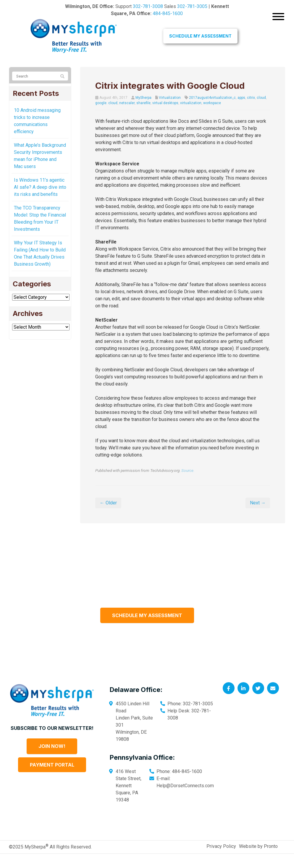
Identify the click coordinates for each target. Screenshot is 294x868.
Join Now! (52, 760)
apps (241, 98)
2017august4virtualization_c (212, 98)
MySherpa (143, 98)
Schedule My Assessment (200, 36)
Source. (188, 485)
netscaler (127, 103)
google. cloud (106, 103)
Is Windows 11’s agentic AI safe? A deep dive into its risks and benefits (40, 187)
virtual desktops (165, 103)
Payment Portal (52, 779)
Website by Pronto (258, 860)
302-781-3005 (192, 6)
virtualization (191, 103)
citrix (251, 98)
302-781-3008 (148, 6)
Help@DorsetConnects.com (185, 800)
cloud (261, 98)
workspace (212, 103)
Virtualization (170, 98)
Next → (258, 517)
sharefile (143, 103)
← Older (108, 517)
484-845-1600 (168, 13)
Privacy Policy (221, 860)
